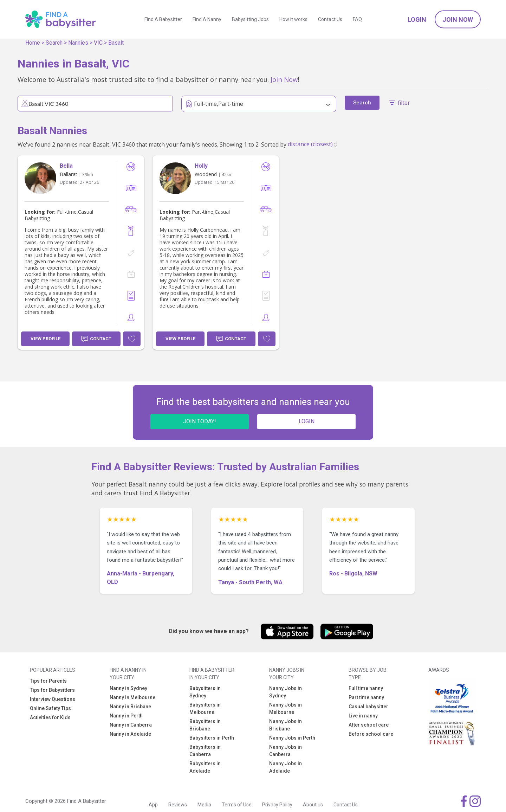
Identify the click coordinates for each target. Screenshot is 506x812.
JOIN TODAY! (200, 421)
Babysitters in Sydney (205, 692)
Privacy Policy (277, 805)
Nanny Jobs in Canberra (286, 751)
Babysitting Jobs (250, 19)
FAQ (357, 19)
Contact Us (330, 19)
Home (33, 43)
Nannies (78, 43)
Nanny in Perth (126, 716)
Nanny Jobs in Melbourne (286, 708)
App (153, 805)
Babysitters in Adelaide (205, 767)
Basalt (116, 43)
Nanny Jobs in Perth (292, 738)
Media (204, 805)
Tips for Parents (48, 681)
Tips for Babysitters (52, 690)
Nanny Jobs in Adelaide (286, 767)
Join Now (458, 20)
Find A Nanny (207, 19)
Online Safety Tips (50, 708)
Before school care (371, 734)
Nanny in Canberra (131, 725)
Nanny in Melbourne (132, 697)
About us (313, 805)
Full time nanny (366, 688)
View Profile (46, 339)
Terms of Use (237, 805)
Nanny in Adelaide (130, 734)
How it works (293, 19)
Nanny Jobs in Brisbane (286, 725)
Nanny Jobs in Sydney (286, 692)
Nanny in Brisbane (130, 707)
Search (54, 43)
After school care (369, 725)
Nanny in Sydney (128, 688)
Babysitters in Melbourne (205, 708)
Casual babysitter (368, 707)
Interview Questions (53, 699)
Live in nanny (363, 716)
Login (417, 20)
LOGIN (307, 421)
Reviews (178, 805)
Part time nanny (366, 697)
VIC (98, 43)
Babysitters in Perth (212, 738)
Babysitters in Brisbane (205, 725)
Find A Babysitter (163, 19)
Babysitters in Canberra (205, 751)
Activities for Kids (50, 717)
